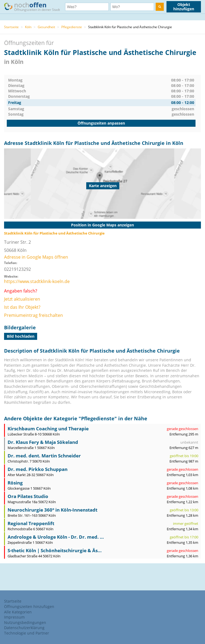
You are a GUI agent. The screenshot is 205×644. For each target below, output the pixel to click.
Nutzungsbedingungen (25, 622)
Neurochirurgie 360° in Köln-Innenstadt (52, 510)
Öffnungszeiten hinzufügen (29, 606)
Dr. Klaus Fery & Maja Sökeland (43, 442)
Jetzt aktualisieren (22, 299)
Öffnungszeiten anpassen (101, 123)
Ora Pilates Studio (28, 496)
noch (35, 6)
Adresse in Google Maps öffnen (36, 257)
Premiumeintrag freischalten (33, 315)
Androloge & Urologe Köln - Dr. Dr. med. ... (56, 537)
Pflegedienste (72, 27)
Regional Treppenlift (31, 523)
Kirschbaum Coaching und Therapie (48, 429)
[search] (160, 7)
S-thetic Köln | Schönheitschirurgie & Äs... (55, 550)
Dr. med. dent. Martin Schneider (44, 456)
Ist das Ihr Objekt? (22, 307)
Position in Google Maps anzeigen (102, 225)
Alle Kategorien (18, 612)
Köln (28, 27)
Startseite (11, 27)
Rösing (15, 483)
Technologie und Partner (27, 633)
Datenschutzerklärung (24, 628)
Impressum (14, 617)
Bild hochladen (21, 336)
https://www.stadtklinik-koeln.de (37, 281)
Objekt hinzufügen (184, 7)
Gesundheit (46, 27)
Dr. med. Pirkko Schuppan (38, 469)
